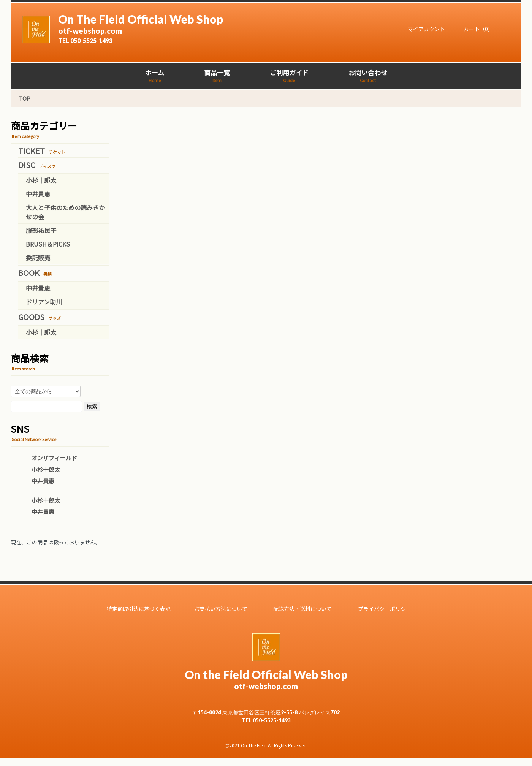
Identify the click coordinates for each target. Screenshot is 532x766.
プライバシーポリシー (385, 609)
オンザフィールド (54, 458)
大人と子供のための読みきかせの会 (65, 212)
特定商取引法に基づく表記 (139, 609)
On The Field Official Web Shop (186, 28)
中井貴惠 (43, 481)
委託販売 (38, 258)
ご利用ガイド (289, 76)
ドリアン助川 (44, 302)
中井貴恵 (38, 194)
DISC (37, 165)
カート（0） (475, 29)
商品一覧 (217, 76)
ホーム (155, 76)
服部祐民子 (41, 230)
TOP (25, 98)
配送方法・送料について (302, 609)
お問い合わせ (368, 76)
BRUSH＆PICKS (48, 244)
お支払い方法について (221, 609)
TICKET (42, 151)
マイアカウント (423, 29)
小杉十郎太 (41, 180)
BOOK (35, 273)
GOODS (40, 317)
